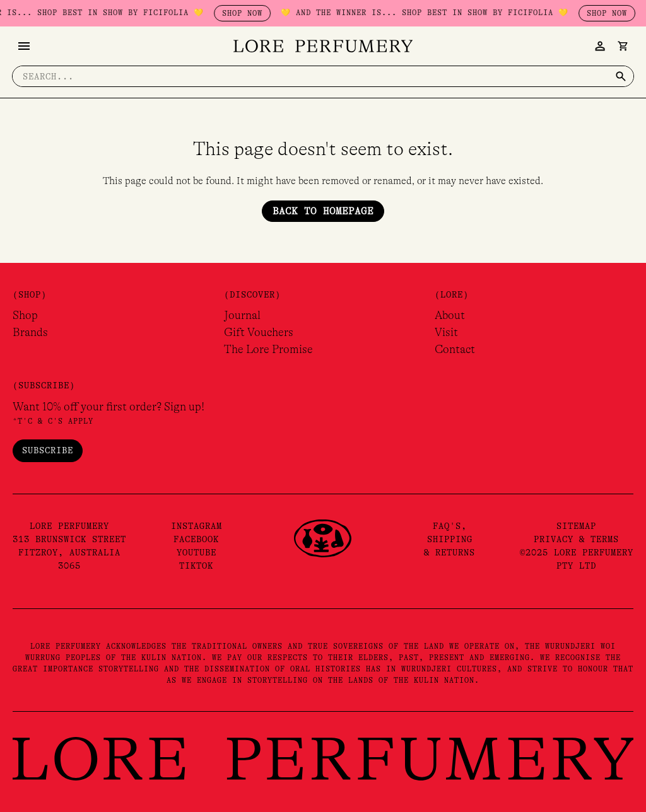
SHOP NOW (279, 13)
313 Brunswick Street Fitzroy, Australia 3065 (69, 552)
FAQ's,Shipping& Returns (449, 539)
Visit (446, 332)
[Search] (620, 76)
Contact (455, 349)
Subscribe (48, 450)
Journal (242, 315)
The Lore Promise (268, 349)
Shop (25, 315)
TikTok (196, 565)
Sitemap (576, 526)
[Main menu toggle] (25, 46)
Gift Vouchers (259, 332)
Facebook (196, 539)
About (450, 315)
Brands (30, 332)
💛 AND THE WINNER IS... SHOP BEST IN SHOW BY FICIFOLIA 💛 (461, 13)
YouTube (197, 552)
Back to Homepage (323, 211)
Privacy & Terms (576, 539)
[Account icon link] (599, 46)
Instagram (197, 526)
